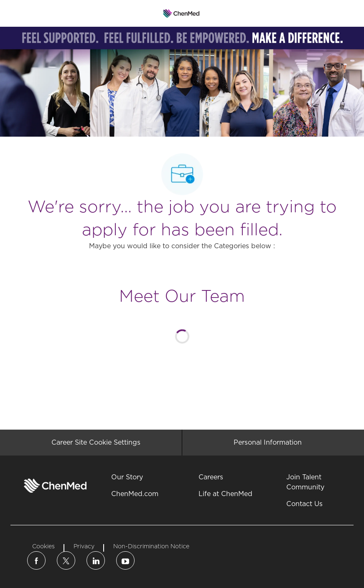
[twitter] (66, 560)
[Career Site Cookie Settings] (96, 443)
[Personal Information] (268, 443)
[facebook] (36, 560)
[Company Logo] (181, 13)
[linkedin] (96, 560)
